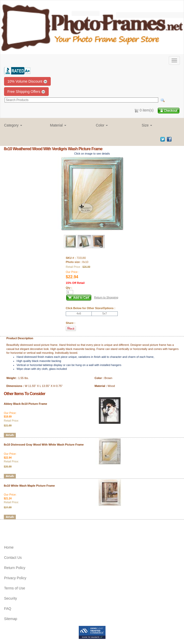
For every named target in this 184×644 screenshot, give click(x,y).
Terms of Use (15, 588)
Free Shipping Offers (26, 92)
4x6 (79, 313)
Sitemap (11, 619)
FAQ (8, 609)
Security (11, 598)
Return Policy (15, 568)
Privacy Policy (15, 578)
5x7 (105, 313)
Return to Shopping (106, 297)
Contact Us (13, 558)
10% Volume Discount (27, 81)
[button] (23, 125)
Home (9, 547)
